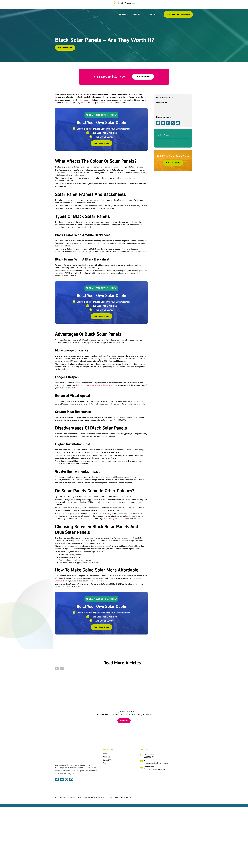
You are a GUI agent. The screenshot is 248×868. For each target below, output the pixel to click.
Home (105, 754)
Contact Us (107, 760)
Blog (105, 763)
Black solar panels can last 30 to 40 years (93, 385)
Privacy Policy (113, 797)
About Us (106, 757)
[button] (158, 123)
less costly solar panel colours (118, 518)
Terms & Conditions (125, 797)
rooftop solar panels (86, 100)
